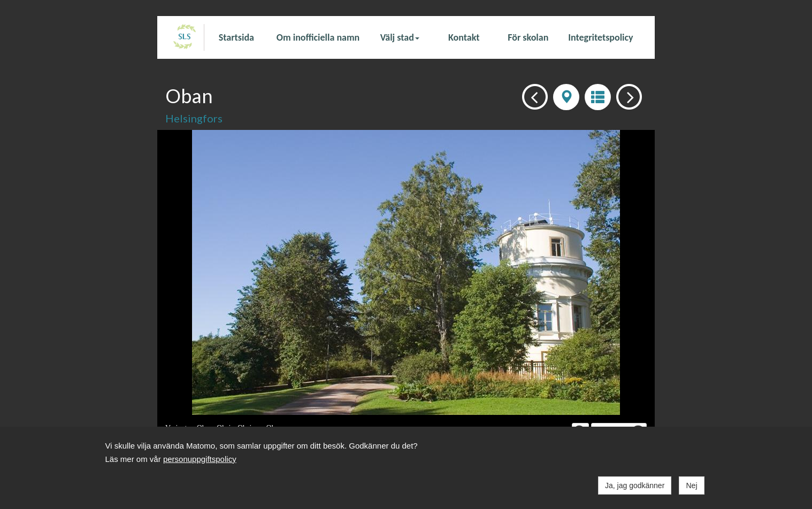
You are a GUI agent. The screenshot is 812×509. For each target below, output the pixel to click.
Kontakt (464, 37)
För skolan (528, 37)
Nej (691, 485)
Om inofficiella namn (318, 37)
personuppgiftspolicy (200, 459)
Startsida (236, 37)
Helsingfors (194, 118)
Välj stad (400, 37)
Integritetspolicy (600, 37)
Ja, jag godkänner (635, 485)
